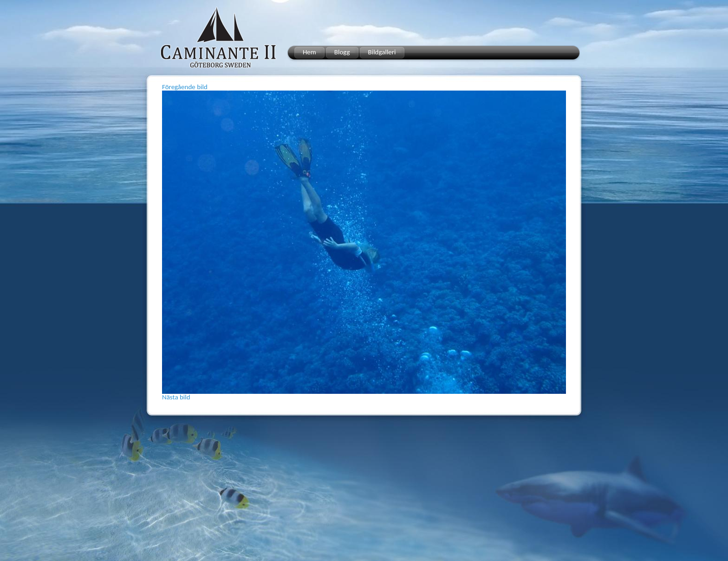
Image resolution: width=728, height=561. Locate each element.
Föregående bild (185, 87)
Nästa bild (176, 397)
